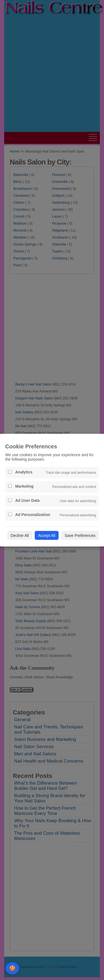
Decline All (20, 535)
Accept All (46, 535)
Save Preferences (80, 535)
